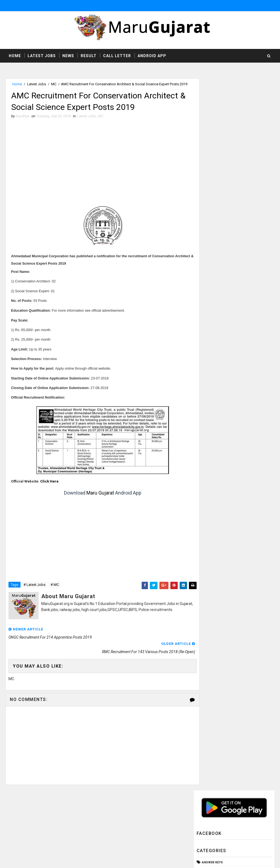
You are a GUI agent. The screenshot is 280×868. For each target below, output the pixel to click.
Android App (152, 56)
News (68, 56)
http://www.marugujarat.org (157, 825)
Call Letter (117, 56)
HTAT (205, 197)
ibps (205, 345)
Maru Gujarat (95, 500)
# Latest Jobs (34, 592)
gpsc (206, 336)
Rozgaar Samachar (218, 271)
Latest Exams (213, 225)
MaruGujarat (87, 814)
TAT (204, 308)
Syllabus (210, 299)
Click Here (50, 488)
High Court (211, 206)
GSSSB (207, 188)
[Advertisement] (98, 169)
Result (89, 56)
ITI (204, 215)
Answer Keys (212, 151)
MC (54, 85)
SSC (205, 280)
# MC (55, 592)
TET (205, 317)
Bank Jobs (210, 160)
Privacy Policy (196, 830)
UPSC (206, 326)
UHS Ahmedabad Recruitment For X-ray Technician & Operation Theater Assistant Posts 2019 (231, 380)
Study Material (215, 289)
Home (15, 56)
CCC (205, 169)
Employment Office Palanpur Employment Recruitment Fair (242, 436)
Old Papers (211, 252)
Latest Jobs (42, 56)
